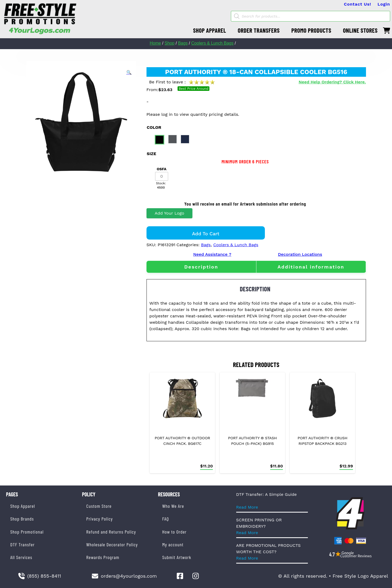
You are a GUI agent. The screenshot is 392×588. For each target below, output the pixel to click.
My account (173, 544)
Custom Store (99, 506)
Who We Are (173, 506)
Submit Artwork (177, 557)
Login (384, 4)
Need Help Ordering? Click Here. (332, 82)
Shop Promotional (27, 532)
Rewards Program (103, 557)
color (154, 127)
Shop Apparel (23, 506)
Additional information (311, 267)
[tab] (201, 267)
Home (155, 43)
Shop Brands (22, 519)
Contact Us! (358, 4)
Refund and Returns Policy (111, 532)
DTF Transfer (23, 544)
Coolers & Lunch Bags (212, 43)
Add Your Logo (169, 213)
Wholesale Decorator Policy (112, 544)
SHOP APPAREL (209, 30)
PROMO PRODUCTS (311, 30)
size (152, 154)
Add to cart (206, 234)
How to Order (174, 532)
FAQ (165, 519)
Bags (183, 43)
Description (201, 267)
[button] (129, 73)
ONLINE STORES (360, 30)
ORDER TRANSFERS (259, 30)
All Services (21, 557)
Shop (169, 43)
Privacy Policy (100, 519)
